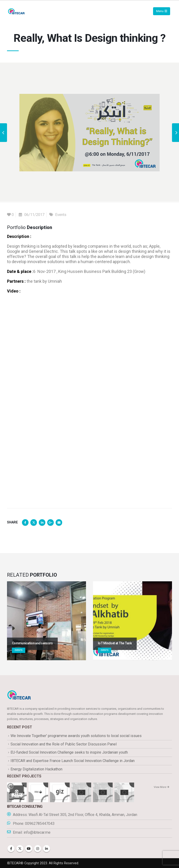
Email (59, 522)
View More (161, 787)
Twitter (34, 522)
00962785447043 (40, 824)
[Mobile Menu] (162, 11)
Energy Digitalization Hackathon (36, 769)
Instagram (38, 849)
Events (61, 215)
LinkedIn (42, 522)
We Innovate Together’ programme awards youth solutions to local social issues (76, 736)
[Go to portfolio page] (47, 621)
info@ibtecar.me (37, 832)
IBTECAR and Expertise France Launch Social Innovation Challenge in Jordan (73, 761)
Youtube (29, 849)
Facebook (25, 522)
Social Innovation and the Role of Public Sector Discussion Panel (64, 744)
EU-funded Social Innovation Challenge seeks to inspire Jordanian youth (69, 752)
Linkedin (47, 849)
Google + (50, 522)
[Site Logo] (16, 11)
